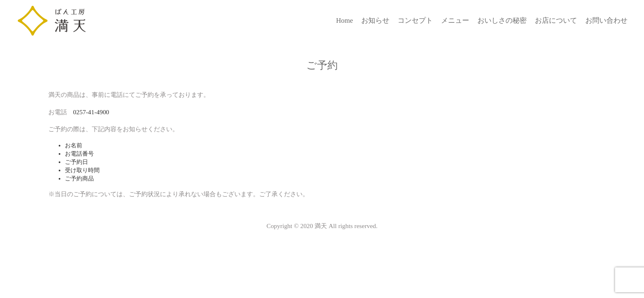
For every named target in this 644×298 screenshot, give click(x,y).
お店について (556, 20)
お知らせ (375, 20)
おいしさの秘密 (502, 20)
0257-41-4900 (91, 112)
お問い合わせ (606, 20)
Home (345, 20)
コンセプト (415, 20)
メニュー (455, 20)
